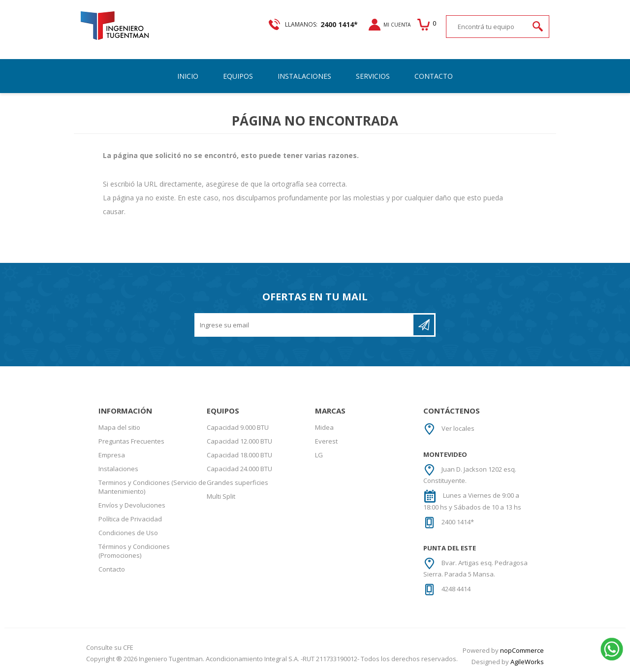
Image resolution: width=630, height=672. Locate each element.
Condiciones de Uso (128, 536)
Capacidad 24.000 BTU (239, 472)
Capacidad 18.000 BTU (239, 458)
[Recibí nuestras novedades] (305, 328)
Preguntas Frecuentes (131, 444)
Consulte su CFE (110, 650)
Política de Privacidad (130, 522)
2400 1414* (458, 525)
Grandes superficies (237, 485)
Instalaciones (118, 472)
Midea (324, 430)
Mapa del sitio (119, 430)
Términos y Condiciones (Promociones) (134, 554)
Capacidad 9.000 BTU (238, 430)
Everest (326, 444)
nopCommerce (522, 653)
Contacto (112, 572)
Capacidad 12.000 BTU (239, 444)
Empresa (112, 458)
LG (319, 458)
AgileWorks (527, 665)
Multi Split (221, 499)
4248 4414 (456, 592)
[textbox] (478, 32)
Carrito (416, 30)
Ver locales (458, 431)
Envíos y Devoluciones (132, 508)
